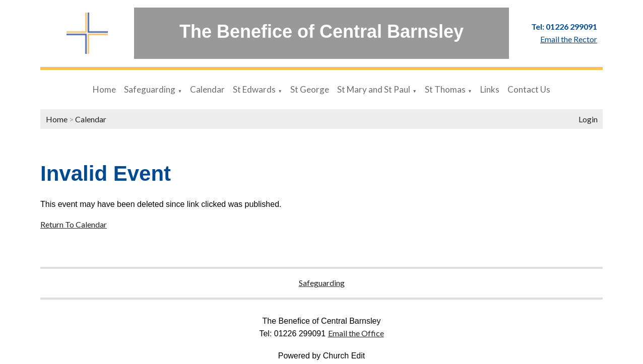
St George (310, 89)
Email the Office (356, 333)
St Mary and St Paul (374, 89)
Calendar (207, 89)
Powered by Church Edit (322, 356)
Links (490, 89)
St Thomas (445, 89)
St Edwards (254, 89)
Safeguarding (150, 89)
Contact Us (529, 89)
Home (104, 89)
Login (588, 119)
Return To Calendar (74, 224)
